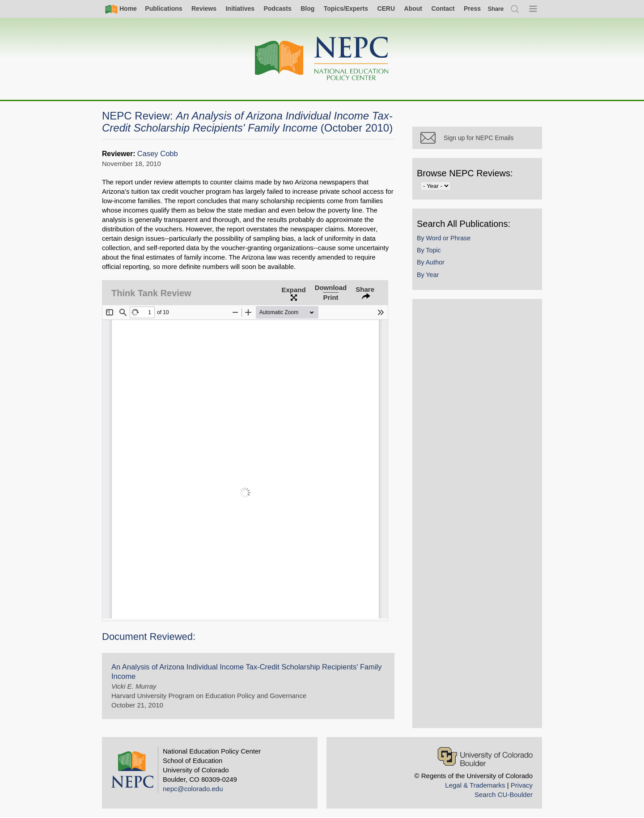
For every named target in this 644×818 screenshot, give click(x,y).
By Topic (429, 250)
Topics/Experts (346, 9)
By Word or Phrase (444, 238)
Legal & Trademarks (475, 785)
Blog (307, 9)
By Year (428, 275)
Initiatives (240, 9)
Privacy (522, 785)
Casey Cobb (158, 154)
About (413, 9)
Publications (163, 9)
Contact (443, 9)
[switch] (496, 9)
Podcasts (277, 9)
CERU (386, 9)
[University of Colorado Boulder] (485, 756)
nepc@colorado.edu (193, 789)
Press (472, 9)
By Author (431, 262)
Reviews (204, 9)
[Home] (322, 59)
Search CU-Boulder (504, 795)
